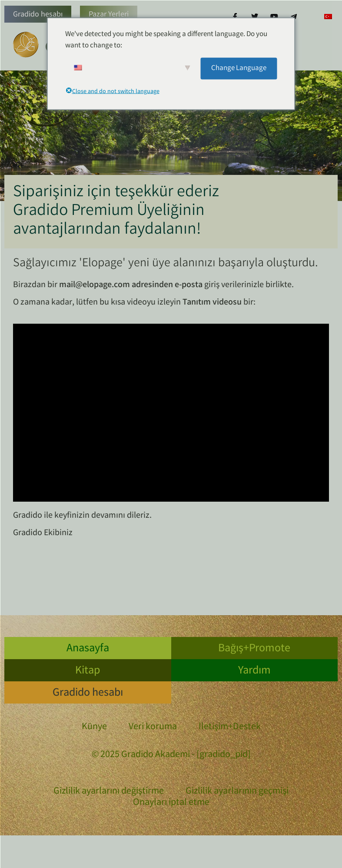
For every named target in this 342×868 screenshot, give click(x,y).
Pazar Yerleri (109, 15)
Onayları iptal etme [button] (171, 803)
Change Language (239, 68)
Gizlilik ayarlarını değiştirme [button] (109, 792)
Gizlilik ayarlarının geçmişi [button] (237, 792)
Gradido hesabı (38, 15)
